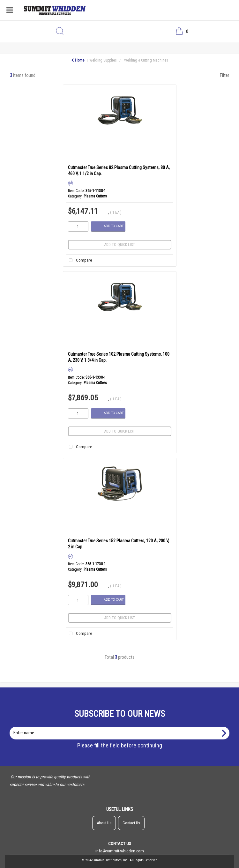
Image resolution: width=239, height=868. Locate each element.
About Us (104, 823)
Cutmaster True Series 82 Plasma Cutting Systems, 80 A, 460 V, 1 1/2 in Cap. (119, 171)
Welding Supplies (103, 60)
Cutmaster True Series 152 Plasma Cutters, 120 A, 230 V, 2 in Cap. (119, 544)
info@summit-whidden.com (120, 851)
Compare (79, 260)
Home (78, 60)
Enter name (121, 727)
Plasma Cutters (95, 196)
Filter (224, 75)
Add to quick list (120, 245)
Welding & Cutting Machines (146, 60)
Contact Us (131, 823)
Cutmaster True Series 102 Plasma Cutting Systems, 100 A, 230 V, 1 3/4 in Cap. (119, 357)
